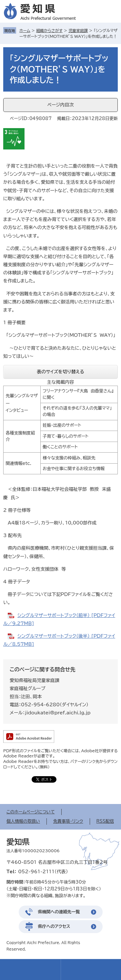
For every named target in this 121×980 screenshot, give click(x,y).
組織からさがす (49, 30)
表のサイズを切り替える (60, 372)
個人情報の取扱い (23, 821)
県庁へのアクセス (54, 926)
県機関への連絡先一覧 (59, 912)
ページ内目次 (60, 105)
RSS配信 (105, 821)
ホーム (25, 30)
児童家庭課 (78, 30)
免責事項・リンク (68, 821)
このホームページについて (31, 812)
